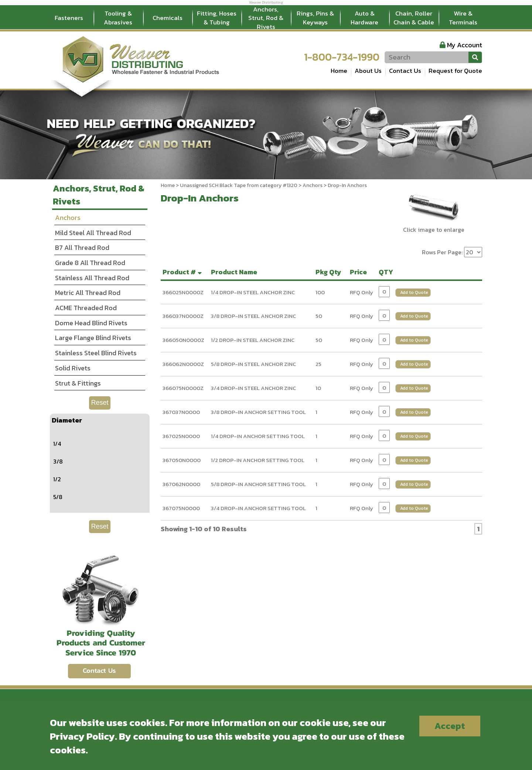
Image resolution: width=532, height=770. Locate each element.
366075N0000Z (183, 388)
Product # (183, 272)
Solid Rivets (73, 368)
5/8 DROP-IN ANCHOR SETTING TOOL (258, 484)
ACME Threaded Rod (86, 308)
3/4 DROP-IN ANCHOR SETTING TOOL (258, 508)
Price (360, 272)
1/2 (57, 479)
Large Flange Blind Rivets (93, 338)
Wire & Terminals (463, 18)
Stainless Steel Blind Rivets (96, 353)
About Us (368, 71)
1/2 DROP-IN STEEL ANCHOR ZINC (253, 340)
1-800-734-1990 (342, 57)
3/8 (58, 461)
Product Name (236, 272)
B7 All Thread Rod (82, 247)
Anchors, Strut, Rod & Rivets (266, 18)
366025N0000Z (183, 292)
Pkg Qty (330, 272)
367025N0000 (181, 436)
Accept (450, 726)
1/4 (57, 444)
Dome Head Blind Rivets (91, 323)
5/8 (58, 497)
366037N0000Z (183, 316)
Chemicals (168, 18)
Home (339, 71)
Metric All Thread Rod (88, 293)
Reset (100, 403)
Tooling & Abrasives (118, 18)
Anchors (313, 185)
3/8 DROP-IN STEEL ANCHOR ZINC (253, 316)
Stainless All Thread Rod (92, 278)
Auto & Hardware (364, 18)
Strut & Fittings (78, 383)
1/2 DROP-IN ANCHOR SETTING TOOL (258, 460)
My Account (465, 45)
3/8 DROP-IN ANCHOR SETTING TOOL (258, 412)
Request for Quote (455, 71)
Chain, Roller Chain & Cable (414, 18)
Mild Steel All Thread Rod (93, 233)
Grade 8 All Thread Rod (90, 263)
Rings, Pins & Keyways (315, 18)
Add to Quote (414, 292)
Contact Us (405, 71)
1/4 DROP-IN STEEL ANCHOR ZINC (253, 292)
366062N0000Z (183, 364)
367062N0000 (181, 484)
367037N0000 (181, 412)
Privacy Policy (82, 736)
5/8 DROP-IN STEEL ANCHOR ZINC (253, 364)
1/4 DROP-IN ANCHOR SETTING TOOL (258, 436)
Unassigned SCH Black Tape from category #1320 (239, 185)
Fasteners (69, 18)
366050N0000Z (183, 340)
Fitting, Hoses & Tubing (217, 18)
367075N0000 (181, 508)
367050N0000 (182, 460)
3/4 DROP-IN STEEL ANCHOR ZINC (253, 388)
